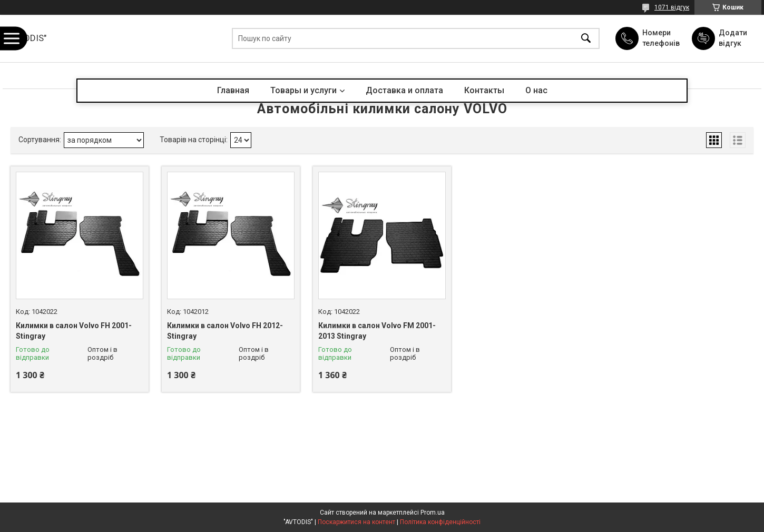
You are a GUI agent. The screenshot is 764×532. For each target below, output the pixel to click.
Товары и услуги (303, 90)
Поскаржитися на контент (356, 522)
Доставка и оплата (404, 90)
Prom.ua (433, 513)
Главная (233, 90)
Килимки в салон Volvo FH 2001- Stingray (74, 331)
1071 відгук (672, 7)
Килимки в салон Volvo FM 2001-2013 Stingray (377, 331)
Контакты (484, 90)
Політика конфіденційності (440, 522)
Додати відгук (733, 38)
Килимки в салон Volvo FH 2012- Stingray (225, 331)
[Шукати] (586, 39)
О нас (536, 90)
